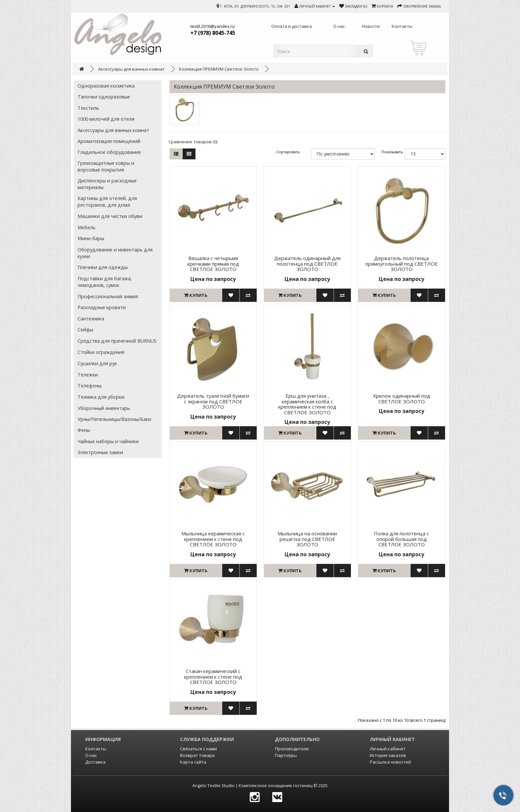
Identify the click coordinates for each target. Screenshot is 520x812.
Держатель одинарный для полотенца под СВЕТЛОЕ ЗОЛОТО (307, 264)
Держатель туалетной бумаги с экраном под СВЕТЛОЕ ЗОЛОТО (213, 401)
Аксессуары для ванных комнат (131, 69)
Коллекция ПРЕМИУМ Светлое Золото (219, 69)
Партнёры (286, 755)
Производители (292, 749)
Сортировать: (289, 152)
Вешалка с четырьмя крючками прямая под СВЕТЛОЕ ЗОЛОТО (213, 264)
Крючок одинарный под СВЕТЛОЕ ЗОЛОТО (402, 399)
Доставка (95, 762)
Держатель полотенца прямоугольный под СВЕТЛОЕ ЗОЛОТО (402, 264)
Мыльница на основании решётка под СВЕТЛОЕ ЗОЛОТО (307, 539)
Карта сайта (193, 762)
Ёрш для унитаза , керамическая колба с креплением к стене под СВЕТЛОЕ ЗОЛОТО (307, 404)
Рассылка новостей (390, 762)
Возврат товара (197, 755)
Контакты (96, 749)
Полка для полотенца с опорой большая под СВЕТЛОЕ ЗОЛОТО (401, 539)
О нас (91, 755)
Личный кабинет (388, 749)
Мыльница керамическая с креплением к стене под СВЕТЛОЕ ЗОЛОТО (213, 539)
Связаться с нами (198, 749)
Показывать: (390, 152)
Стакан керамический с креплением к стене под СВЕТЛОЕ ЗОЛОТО (213, 677)
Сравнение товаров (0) (193, 142)
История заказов (388, 755)
